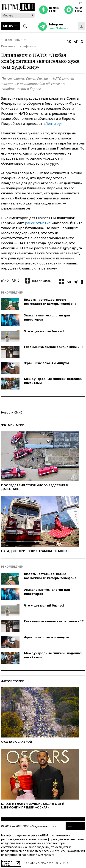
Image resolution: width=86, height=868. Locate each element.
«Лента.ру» (53, 123)
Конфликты (28, 46)
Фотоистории (13, 425)
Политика (8, 46)
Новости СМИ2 (12, 412)
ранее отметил (38, 223)
